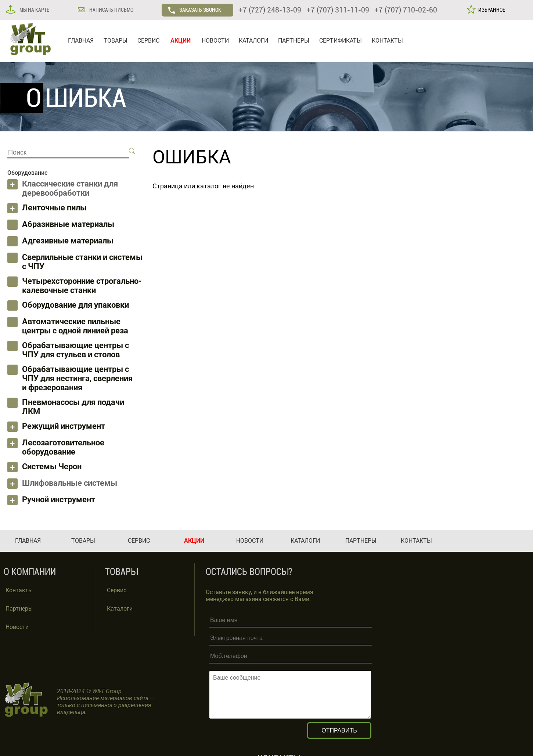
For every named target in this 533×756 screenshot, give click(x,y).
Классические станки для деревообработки (70, 188)
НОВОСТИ (215, 41)
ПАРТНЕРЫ (294, 41)
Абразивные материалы (68, 224)
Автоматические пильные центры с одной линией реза (75, 326)
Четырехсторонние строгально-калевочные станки (82, 286)
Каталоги (120, 609)
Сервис (117, 590)
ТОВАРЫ (116, 41)
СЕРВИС (148, 41)
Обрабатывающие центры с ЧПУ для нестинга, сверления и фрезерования (77, 378)
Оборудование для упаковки (75, 305)
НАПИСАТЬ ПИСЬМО (111, 10)
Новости (17, 627)
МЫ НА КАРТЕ (34, 10)
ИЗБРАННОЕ (491, 10)
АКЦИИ (181, 41)
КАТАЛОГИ (253, 41)
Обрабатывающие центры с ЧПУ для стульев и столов (75, 350)
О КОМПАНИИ (30, 572)
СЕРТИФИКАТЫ (341, 41)
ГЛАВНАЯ (81, 41)
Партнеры (19, 609)
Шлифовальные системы (70, 483)
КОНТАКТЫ (387, 41)
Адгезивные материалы (68, 241)
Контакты (19, 590)
